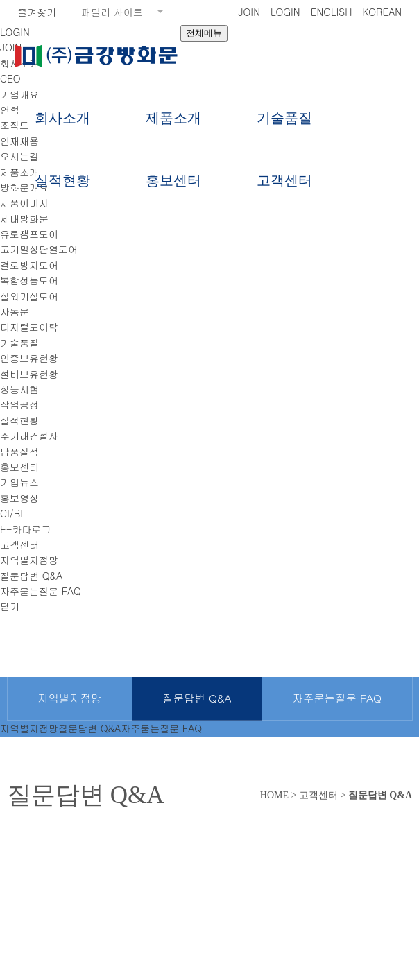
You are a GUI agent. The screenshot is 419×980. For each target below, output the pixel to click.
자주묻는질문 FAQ (41, 591)
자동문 (15, 311)
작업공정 (19, 404)
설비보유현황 (29, 374)
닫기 (10, 606)
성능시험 (19, 389)
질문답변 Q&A (31, 576)
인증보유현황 (29, 358)
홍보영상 (19, 498)
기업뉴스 (19, 482)
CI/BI (11, 513)
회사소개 (62, 118)
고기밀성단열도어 (39, 249)
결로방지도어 (29, 265)
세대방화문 (24, 218)
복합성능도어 (29, 280)
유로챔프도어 (29, 234)
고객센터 (284, 180)
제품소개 (173, 118)
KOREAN (382, 12)
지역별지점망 (29, 560)
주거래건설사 (29, 436)
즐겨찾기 (37, 12)
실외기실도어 (29, 296)
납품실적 (19, 452)
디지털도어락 (29, 327)
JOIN (249, 12)
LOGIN (285, 12)
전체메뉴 (204, 33)
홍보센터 (173, 180)
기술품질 (284, 118)
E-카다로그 (26, 529)
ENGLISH (332, 12)
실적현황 (62, 180)
